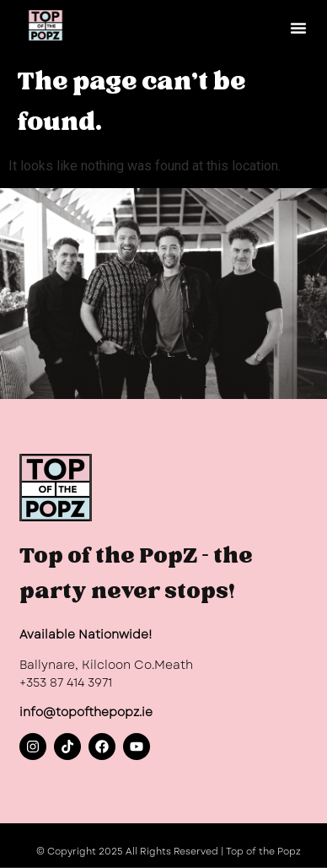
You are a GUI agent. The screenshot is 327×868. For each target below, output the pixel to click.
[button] (298, 28)
